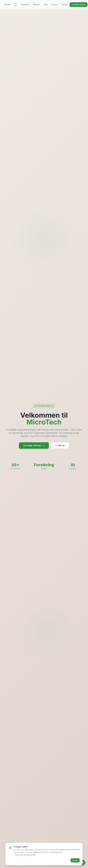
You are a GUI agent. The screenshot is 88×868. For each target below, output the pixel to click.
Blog (46, 5)
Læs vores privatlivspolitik (25, 857)
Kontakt (65, 5)
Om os (16, 5)
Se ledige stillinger (79, 5)
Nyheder (37, 5)
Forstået (75, 862)
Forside (7, 5)
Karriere (55, 5)
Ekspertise (25, 5)
